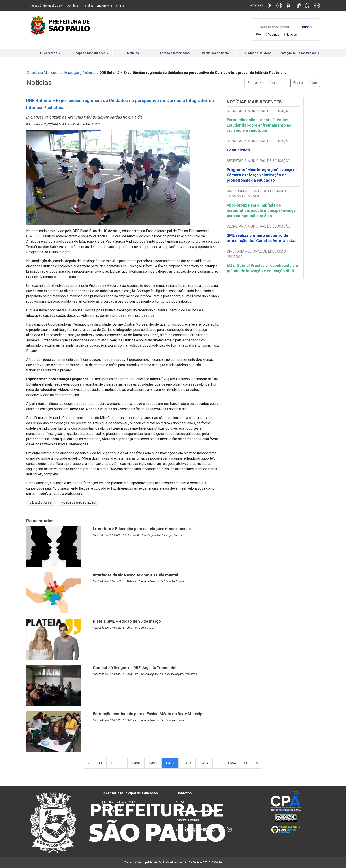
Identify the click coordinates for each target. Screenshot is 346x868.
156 (181, 802)
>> (246, 763)
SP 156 (120, 6)
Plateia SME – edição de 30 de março (127, 621)
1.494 (204, 763)
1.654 (232, 763)
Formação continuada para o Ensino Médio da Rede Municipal (149, 714)
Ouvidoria (73, 6)
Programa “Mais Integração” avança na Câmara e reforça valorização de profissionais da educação (262, 175)
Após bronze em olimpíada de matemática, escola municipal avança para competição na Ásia (261, 210)
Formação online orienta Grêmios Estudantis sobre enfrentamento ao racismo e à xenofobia (259, 125)
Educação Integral (41, 503)
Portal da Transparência (97, 6)
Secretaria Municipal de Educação (53, 73)
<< (100, 763)
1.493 (187, 763)
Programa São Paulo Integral (79, 503)
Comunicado (238, 150)
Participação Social (216, 53)
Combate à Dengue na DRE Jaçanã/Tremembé (135, 668)
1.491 (153, 763)
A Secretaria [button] (50, 53)
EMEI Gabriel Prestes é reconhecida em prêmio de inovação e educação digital (262, 268)
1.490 (136, 763)
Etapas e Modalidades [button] (92, 53)
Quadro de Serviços (257, 53)
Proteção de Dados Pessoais (299, 53)
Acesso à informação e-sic (46, 6)
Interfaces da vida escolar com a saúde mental (135, 575)
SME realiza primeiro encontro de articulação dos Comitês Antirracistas (261, 238)
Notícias (291, 35)
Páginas (274, 35)
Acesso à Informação (175, 53)
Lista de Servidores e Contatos (199, 810)
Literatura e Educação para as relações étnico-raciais (142, 529)
